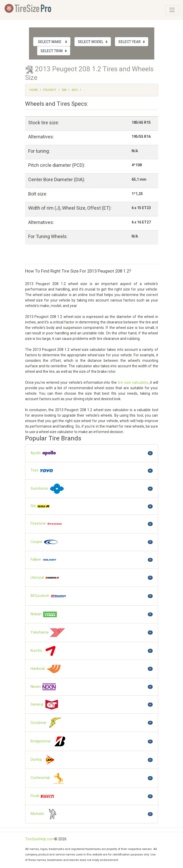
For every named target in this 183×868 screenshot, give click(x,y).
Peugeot (50, 90)
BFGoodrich (49, 596)
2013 (75, 90)
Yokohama (48, 633)
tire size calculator (133, 382)
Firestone (46, 524)
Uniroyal (45, 578)
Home (34, 90)
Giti (40, 506)
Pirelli (43, 796)
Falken (44, 560)
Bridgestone (49, 741)
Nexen (44, 687)
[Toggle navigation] (172, 10)
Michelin (45, 814)
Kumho (44, 651)
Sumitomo (48, 489)
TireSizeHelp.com (40, 839)
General (45, 705)
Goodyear (47, 723)
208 (64, 90)
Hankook (46, 669)
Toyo (42, 471)
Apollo (44, 453)
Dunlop (44, 760)
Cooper (45, 542)
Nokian (44, 614)
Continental (49, 778)
